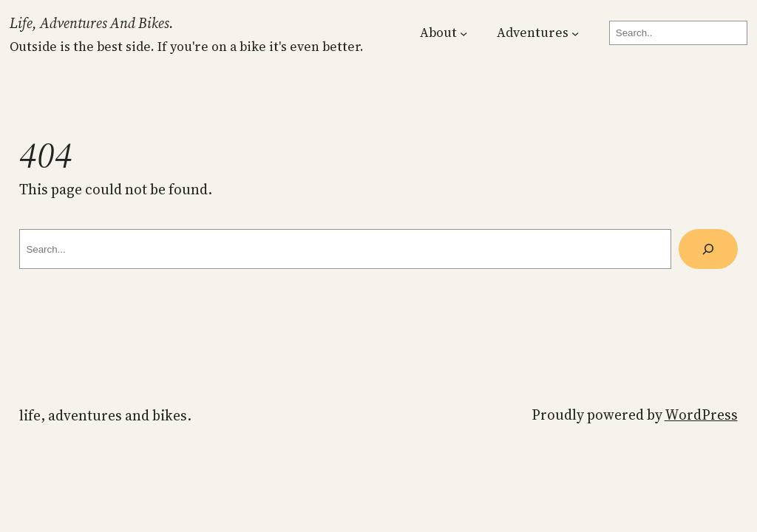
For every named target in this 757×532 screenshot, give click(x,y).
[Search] (708, 249)
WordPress (701, 415)
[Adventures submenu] (575, 33)
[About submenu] (464, 33)
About (438, 33)
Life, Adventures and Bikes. (92, 23)
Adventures (533, 33)
